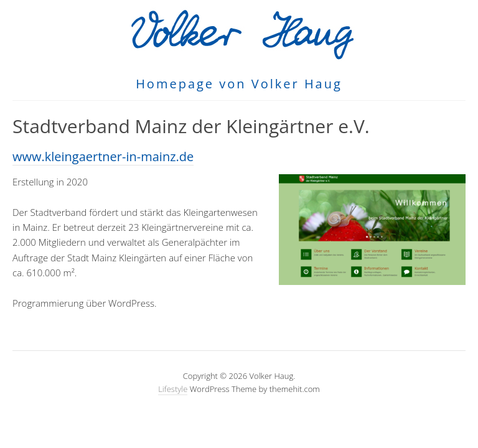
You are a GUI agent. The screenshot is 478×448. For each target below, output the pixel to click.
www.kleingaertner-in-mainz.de (103, 156)
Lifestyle (173, 389)
